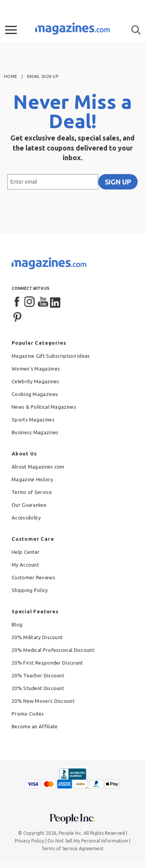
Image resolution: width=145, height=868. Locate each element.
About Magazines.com (38, 467)
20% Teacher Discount (38, 675)
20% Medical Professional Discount (53, 650)
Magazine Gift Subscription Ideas (51, 356)
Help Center (26, 552)
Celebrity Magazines (36, 381)
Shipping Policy (30, 590)
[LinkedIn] (56, 302)
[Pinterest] (17, 316)
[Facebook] (17, 302)
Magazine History (32, 479)
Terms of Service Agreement (72, 849)
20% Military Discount (37, 637)
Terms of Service (32, 492)
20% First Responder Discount (47, 663)
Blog (17, 624)
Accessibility (26, 518)
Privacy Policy (29, 841)
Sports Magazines (33, 420)
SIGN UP (118, 182)
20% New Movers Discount (43, 701)
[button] (11, 30)
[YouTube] (43, 302)
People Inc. (71, 833)
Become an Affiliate (35, 726)
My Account (25, 565)
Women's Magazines (36, 369)
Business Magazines (35, 432)
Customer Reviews (33, 577)
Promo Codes (28, 714)
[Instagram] (30, 302)
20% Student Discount (38, 688)
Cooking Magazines (35, 394)
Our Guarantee (29, 505)
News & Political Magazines (44, 407)
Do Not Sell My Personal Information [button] (88, 841)
